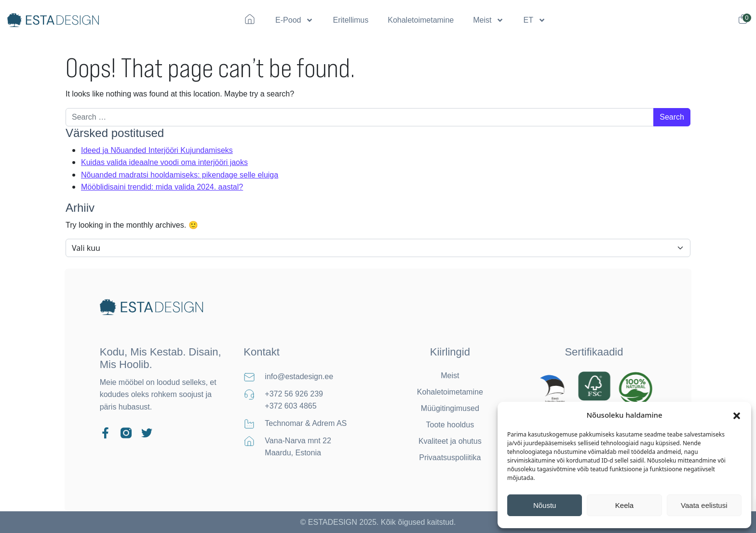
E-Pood (294, 20)
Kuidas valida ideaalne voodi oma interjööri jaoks (164, 162)
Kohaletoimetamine (421, 20)
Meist (488, 20)
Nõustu (545, 505)
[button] (737, 415)
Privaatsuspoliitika (450, 458)
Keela (624, 505)
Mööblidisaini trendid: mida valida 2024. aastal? (162, 187)
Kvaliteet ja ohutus (450, 441)
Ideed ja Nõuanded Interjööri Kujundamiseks (157, 150)
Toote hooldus (450, 425)
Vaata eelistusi (704, 505)
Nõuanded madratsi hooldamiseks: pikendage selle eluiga (180, 175)
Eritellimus (351, 20)
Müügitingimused (450, 408)
